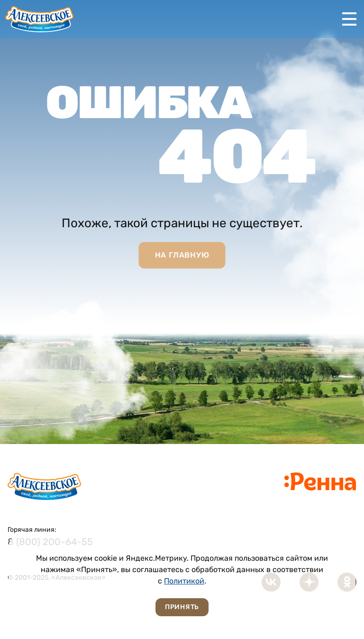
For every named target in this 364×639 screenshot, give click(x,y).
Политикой (184, 581)
